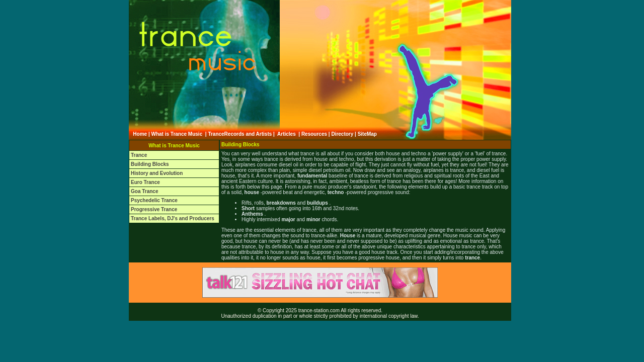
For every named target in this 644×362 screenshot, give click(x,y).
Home (140, 134)
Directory (342, 134)
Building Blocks (150, 164)
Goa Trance (144, 191)
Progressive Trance (154, 209)
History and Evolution (157, 173)
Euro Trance (145, 182)
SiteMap (367, 134)
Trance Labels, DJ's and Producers (173, 218)
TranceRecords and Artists (240, 134)
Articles (287, 134)
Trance (139, 155)
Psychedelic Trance (154, 200)
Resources (314, 134)
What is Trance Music (178, 134)
